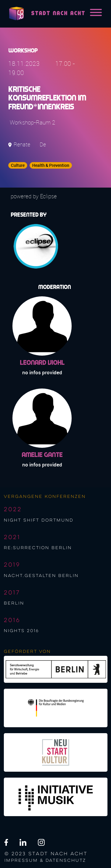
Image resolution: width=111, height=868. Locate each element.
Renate (22, 144)
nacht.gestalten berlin (41, 576)
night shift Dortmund (39, 520)
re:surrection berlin (38, 548)
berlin (14, 603)
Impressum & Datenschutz (45, 861)
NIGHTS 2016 (21, 631)
